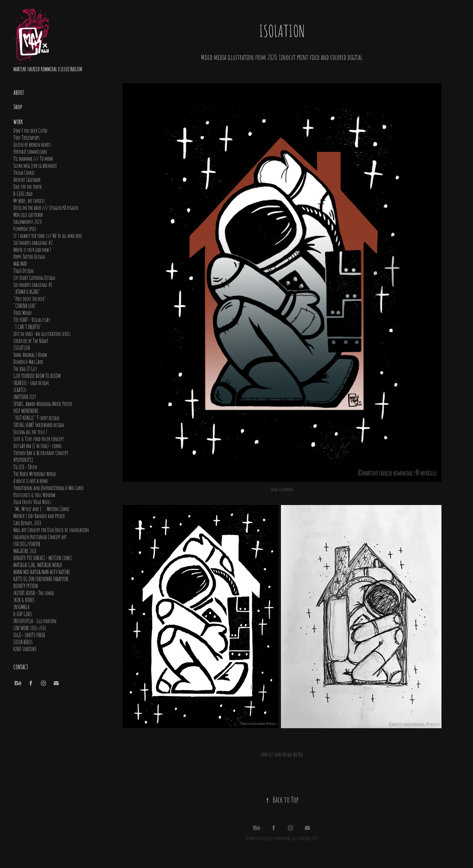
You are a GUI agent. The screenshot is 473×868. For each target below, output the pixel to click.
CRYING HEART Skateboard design (39, 424)
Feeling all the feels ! (30, 431)
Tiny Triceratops (26, 137)
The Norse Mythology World (35, 473)
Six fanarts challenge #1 (33, 284)
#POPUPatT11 (23, 459)
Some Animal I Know (30, 354)
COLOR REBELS (23, 642)
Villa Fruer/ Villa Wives (32, 502)
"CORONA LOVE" (25, 305)
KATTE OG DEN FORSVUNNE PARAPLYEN (41, 579)
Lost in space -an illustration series (42, 333)
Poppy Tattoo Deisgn (29, 256)
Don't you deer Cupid (30, 130)
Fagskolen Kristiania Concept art (40, 537)
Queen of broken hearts (32, 144)
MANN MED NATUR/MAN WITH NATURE (42, 572)
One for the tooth (28, 186)
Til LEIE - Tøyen (25, 466)
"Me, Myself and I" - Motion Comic (41, 509)
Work (18, 121)
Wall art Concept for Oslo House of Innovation (51, 530)
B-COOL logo (23, 193)
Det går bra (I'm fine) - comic (38, 445)
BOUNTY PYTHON (26, 586)
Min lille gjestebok (28, 214)
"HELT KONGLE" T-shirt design (36, 417)
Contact (21, 666)
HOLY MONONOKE (26, 410)
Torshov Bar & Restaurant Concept (41, 452)
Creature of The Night (31, 340)
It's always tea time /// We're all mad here (48, 235)
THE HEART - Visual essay (32, 319)
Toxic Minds (23, 312)
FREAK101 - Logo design (31, 382)
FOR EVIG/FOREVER (27, 544)
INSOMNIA (21, 607)
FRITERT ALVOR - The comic (34, 593)
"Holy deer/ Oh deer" (30, 298)
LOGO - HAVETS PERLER (29, 635)
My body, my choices (29, 200)
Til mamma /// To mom (33, 158)
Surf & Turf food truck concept (39, 438)
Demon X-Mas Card (28, 361)
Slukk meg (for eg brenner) (35, 165)
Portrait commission (30, 151)
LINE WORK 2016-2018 (30, 628)
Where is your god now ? (32, 249)
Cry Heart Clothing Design (34, 277)
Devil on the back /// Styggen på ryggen (46, 207)
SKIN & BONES (24, 600)
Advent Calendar (27, 179)
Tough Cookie (24, 172)
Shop (18, 106)
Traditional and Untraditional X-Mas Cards (49, 487)
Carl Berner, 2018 (27, 523)
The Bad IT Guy (25, 368)
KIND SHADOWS (25, 649)
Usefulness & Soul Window (34, 494)
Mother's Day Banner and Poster (39, 516)
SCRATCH (20, 389)
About (19, 92)
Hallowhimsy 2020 (28, 221)
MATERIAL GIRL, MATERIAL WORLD (38, 565)
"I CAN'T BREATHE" (28, 326)
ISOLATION (22, 347)
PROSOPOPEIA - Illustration (35, 621)
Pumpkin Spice (25, 228)
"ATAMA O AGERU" (27, 291)
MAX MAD (20, 263)
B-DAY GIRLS (23, 614)
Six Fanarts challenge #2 (33, 242)
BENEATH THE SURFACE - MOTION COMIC (43, 558)
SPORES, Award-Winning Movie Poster (43, 403)
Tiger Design (23, 270)
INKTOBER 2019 (25, 396)
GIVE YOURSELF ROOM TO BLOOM (37, 375)
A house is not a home (31, 480)
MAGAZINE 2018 (25, 551)
